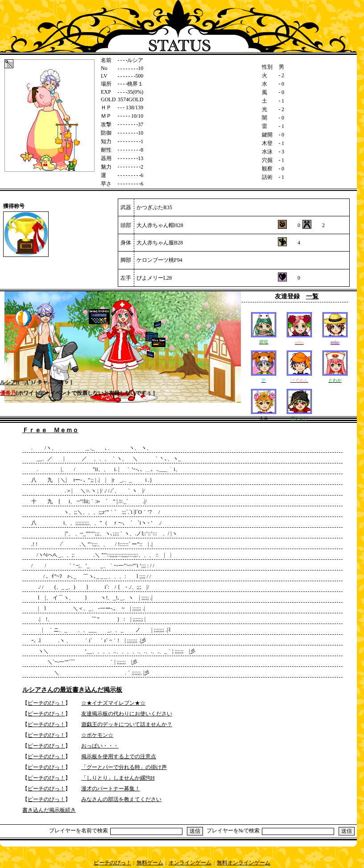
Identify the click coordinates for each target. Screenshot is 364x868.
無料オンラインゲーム (244, 863)
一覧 (312, 296)
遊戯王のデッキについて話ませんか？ (127, 724)
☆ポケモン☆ (97, 735)
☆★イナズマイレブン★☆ (113, 703)
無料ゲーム (150, 863)
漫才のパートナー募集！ (111, 789)
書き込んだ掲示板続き (49, 810)
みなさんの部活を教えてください (121, 799)
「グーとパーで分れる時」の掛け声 (124, 767)
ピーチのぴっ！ (46, 703)
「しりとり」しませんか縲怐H (118, 778)
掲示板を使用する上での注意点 (119, 756)
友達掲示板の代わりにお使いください (127, 714)
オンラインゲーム (190, 863)
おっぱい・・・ (100, 746)
